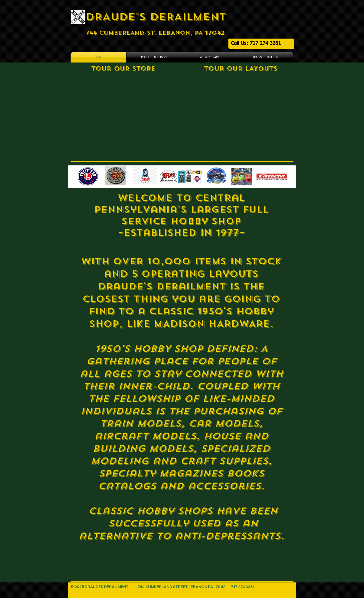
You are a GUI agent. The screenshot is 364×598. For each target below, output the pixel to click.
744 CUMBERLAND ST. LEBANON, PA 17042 (155, 33)
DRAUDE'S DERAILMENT (156, 17)
